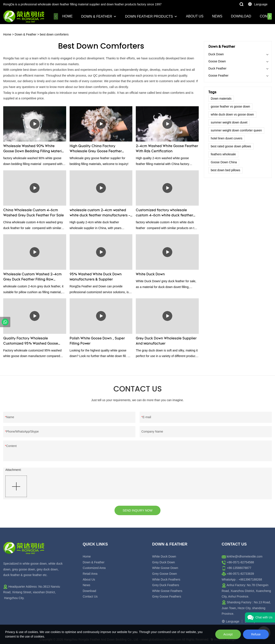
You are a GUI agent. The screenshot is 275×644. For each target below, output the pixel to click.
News (217, 16)
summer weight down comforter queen (236, 130)
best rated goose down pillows (231, 146)
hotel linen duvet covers (227, 138)
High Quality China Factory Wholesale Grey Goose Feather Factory (96, 149)
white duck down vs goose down (232, 114)
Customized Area (94, 568)
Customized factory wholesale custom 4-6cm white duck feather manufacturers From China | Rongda (167, 213)
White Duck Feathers (166, 579)
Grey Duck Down (163, 562)
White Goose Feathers (167, 591)
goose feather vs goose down (230, 106)
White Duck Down (150, 274)
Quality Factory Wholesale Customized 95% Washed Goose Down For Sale (31, 342)
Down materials (221, 99)
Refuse (256, 634)
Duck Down (216, 54)
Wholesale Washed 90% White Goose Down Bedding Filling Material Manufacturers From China (34, 149)
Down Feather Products (149, 16)
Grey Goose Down (164, 574)
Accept (228, 634)
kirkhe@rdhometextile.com (245, 556)
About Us (195, 16)
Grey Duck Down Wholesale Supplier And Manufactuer (166, 341)
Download (241, 16)
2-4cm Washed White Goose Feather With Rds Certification (167, 149)
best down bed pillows (225, 170)
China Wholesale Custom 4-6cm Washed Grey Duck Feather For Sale (34, 213)
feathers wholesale (223, 154)
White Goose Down (165, 568)
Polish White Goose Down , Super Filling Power (97, 341)
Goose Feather (218, 75)
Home (67, 16)
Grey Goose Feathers (167, 596)
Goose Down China (224, 162)
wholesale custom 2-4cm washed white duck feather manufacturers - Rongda (100, 213)
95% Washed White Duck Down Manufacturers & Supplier (96, 277)
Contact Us (90, 596)
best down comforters (54, 34)
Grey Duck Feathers (166, 585)
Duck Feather (217, 68)
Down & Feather (97, 16)
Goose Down (217, 61)
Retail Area (90, 574)
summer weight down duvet (229, 122)
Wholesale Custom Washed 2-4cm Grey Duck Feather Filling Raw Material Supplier (32, 277)
